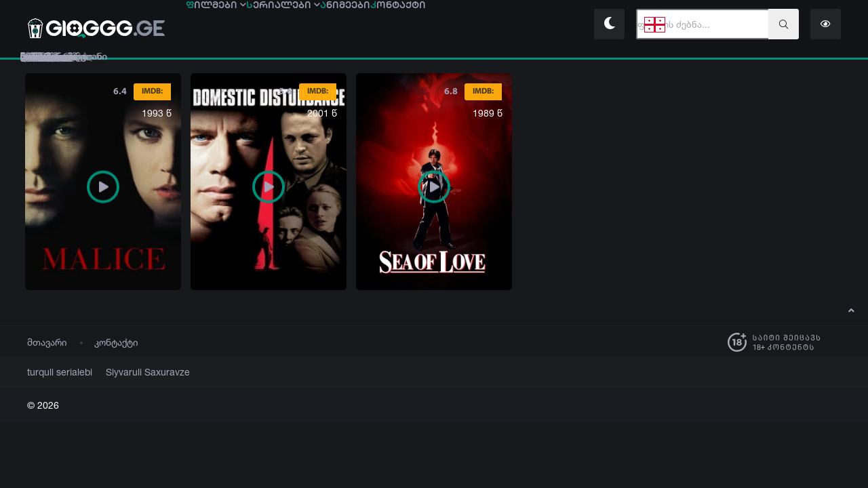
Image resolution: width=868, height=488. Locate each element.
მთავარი (47, 342)
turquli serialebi (55, 372)
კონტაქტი (116, 342)
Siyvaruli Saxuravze (132, 372)
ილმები (235, 25)
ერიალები (341, 25)
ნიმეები (441, 25)
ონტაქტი (533, 25)
